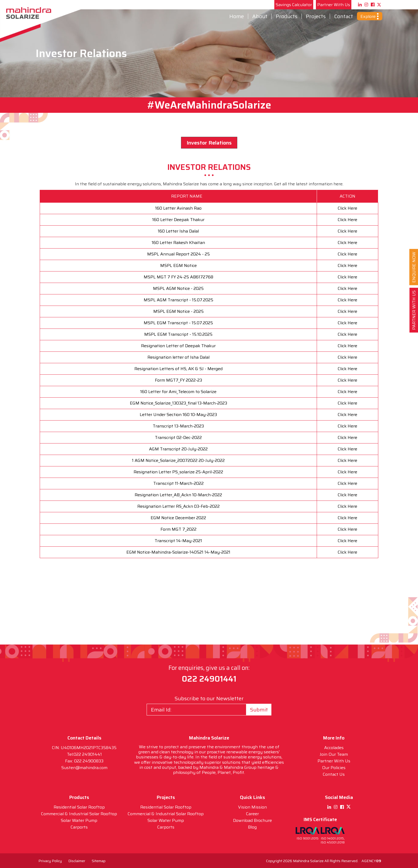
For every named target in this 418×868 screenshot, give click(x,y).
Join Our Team (334, 754)
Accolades (334, 748)
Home (237, 16)
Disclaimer (77, 861)
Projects (316, 16)
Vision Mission (252, 807)
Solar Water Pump (79, 820)
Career (252, 814)
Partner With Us (334, 5)
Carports (79, 827)
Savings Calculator (294, 5)
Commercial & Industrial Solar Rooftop (79, 814)
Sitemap (99, 861)
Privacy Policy (50, 861)
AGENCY (371, 861)
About (260, 16)
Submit (259, 710)
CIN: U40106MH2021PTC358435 (84, 748)
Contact (343, 16)
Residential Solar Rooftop (79, 807)
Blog (252, 827)
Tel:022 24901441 (84, 754)
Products (287, 16)
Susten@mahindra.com (84, 768)
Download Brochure (252, 820)
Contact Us (334, 774)
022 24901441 (209, 679)
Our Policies (334, 768)
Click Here (347, 208)
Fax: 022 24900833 (84, 761)
